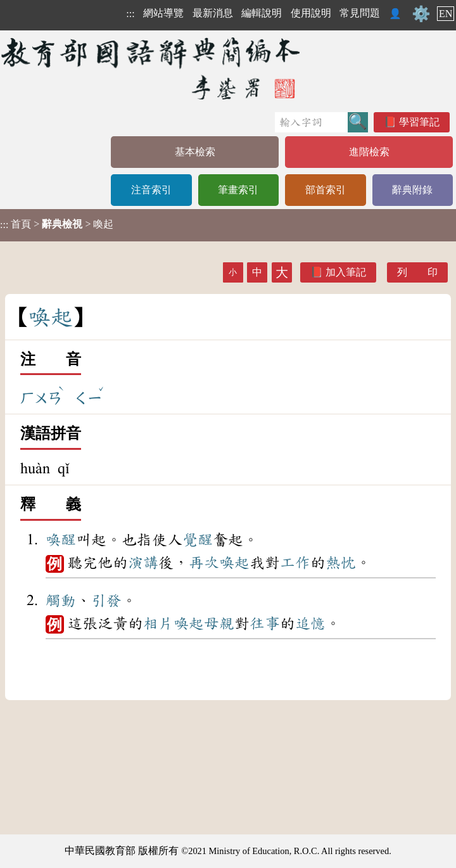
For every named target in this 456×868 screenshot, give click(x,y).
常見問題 (360, 13)
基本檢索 (195, 152)
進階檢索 (369, 152)
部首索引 (326, 190)
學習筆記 (419, 122)
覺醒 (198, 540)
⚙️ (421, 14)
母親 (219, 623)
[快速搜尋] (311, 122)
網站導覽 (163, 13)
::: (130, 14)
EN (446, 14)
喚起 (234, 563)
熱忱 (341, 563)
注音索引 (151, 190)
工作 (295, 563)
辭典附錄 (412, 190)
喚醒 (61, 540)
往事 (265, 623)
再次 (204, 563)
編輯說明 (262, 13)
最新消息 (213, 13)
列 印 (417, 272)
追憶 (310, 623)
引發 (106, 601)
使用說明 (311, 13)
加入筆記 (346, 272)
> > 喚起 (57, 224)
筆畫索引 (238, 190)
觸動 (61, 601)
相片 (158, 623)
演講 (143, 563)
